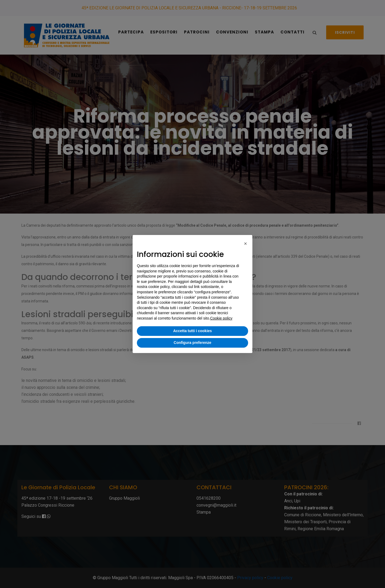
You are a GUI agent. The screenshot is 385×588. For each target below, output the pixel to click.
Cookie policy (221, 318)
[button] (245, 244)
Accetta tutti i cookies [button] (193, 331)
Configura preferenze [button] (193, 343)
